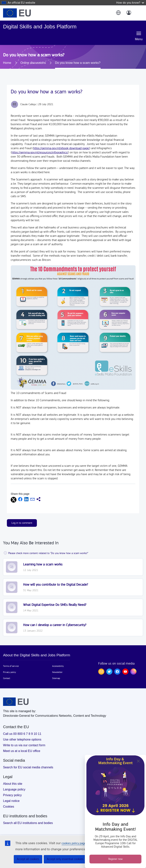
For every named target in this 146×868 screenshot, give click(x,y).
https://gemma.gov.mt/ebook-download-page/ (61, 148)
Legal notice (11, 801)
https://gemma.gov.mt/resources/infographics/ (40, 153)
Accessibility (58, 666)
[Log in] (129, 13)
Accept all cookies (28, 859)
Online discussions (33, 63)
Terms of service (11, 666)
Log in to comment (22, 523)
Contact (7, 678)
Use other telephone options (22, 739)
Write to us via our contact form (24, 745)
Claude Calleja (28, 104)
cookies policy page (74, 843)
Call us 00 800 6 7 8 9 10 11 (22, 734)
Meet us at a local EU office (22, 751)
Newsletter (57, 672)
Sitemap (56, 678)
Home (7, 63)
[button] (118, 13)
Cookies (9, 807)
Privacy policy (10, 672)
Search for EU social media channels (28, 767)
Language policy (14, 789)
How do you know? (130, 3)
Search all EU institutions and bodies (28, 823)
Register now (116, 859)
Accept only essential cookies (65, 859)
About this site (13, 784)
